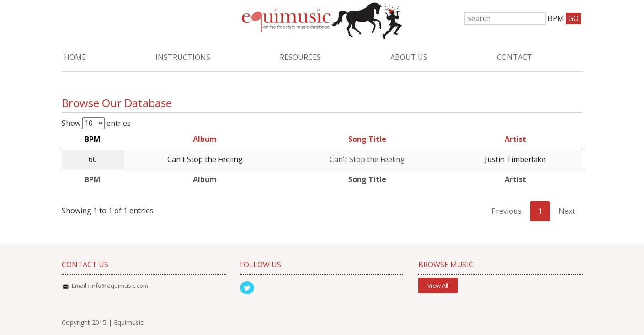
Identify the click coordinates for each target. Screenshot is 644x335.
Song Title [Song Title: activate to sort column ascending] (367, 139)
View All (438, 286)
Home (75, 57)
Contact (514, 57)
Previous (506, 211)
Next (567, 211)
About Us (409, 57)
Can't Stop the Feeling (205, 159)
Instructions (183, 57)
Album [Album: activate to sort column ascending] (205, 139)
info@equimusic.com (119, 286)
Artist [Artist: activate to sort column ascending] (515, 139)
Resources (300, 57)
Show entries (96, 123)
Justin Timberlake (515, 159)
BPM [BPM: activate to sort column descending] (93, 139)
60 (93, 159)
